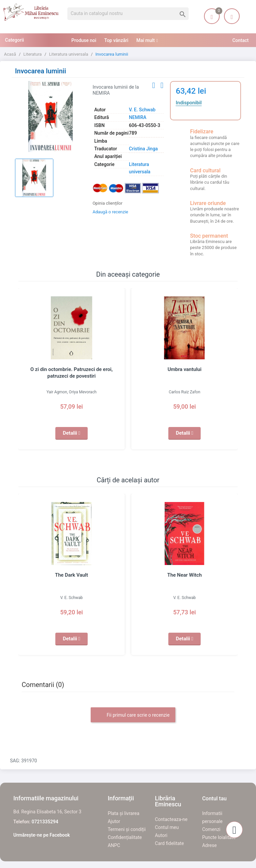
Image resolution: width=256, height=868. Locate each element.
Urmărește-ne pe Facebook (42, 835)
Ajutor (114, 821)
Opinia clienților (108, 203)
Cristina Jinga (143, 149)
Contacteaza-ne (171, 819)
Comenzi (211, 829)
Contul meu (167, 827)
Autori (161, 835)
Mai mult (145, 40)
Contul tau (214, 798)
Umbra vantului (185, 369)
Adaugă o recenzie (110, 212)
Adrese (209, 845)
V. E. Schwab (142, 110)
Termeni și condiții (127, 829)
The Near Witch (185, 575)
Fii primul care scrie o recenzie (133, 715)
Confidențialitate (125, 837)
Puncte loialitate (219, 837)
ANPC (114, 845)
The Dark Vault (71, 575)
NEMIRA (138, 117)
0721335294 (45, 822)
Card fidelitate (169, 843)
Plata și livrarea (123, 813)
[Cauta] (128, 14)
